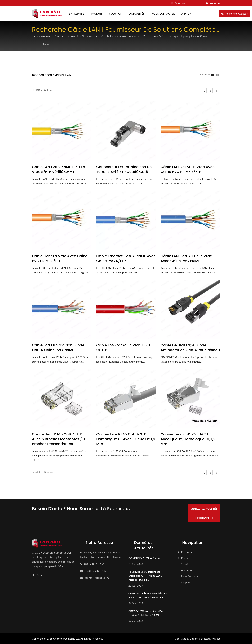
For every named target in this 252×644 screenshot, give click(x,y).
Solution (117, 14)
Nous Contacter (163, 14)
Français (215, 3)
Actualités (138, 14)
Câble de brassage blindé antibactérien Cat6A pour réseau (190, 348)
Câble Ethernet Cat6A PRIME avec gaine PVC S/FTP (126, 258)
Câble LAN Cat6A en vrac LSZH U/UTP (123, 348)
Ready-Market (212, 638)
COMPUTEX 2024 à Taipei (144, 558)
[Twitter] (38, 575)
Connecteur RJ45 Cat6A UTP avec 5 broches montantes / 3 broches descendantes (59, 439)
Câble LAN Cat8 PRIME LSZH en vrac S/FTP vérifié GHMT (59, 169)
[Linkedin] (42, 575)
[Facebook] (34, 575)
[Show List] (218, 74)
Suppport (187, 14)
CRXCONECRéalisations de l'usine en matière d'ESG (146, 613)
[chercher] (173, 3)
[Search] (189, 3)
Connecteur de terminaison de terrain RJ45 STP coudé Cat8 (124, 169)
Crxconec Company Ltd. (67, 638)
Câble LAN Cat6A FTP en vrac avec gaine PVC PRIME (186, 258)
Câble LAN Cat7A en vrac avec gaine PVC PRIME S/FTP (188, 169)
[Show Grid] (213, 74)
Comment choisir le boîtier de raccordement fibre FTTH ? (148, 595)
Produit (98, 14)
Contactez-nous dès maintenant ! (204, 513)
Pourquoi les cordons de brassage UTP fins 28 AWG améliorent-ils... (145, 576)
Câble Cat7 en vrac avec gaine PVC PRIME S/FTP (60, 258)
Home (45, 44)
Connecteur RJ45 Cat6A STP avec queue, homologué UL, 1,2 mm (188, 439)
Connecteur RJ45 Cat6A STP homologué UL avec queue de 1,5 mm (126, 439)
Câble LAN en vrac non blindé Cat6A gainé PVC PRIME (58, 348)
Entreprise (78, 14)
